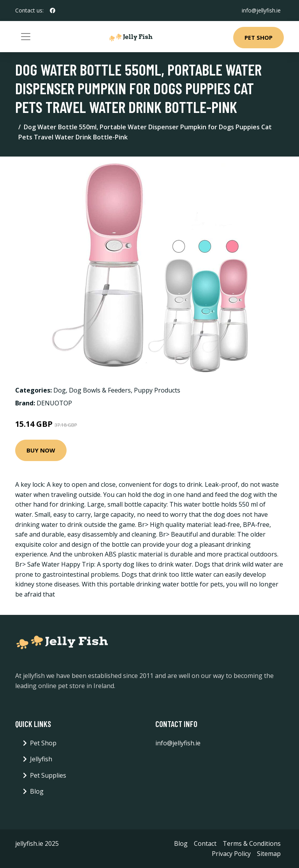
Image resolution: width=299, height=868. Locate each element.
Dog (60, 390)
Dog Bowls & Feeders (100, 390)
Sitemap (269, 854)
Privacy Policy (231, 854)
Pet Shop (259, 37)
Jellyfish (41, 759)
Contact (205, 843)
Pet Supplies (48, 775)
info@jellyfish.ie (261, 10)
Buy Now (41, 450)
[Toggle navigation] (26, 37)
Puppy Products (157, 390)
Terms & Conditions (252, 843)
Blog (37, 791)
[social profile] (53, 11)
